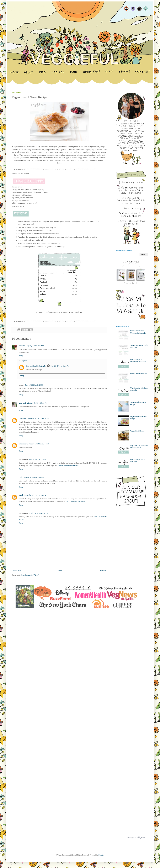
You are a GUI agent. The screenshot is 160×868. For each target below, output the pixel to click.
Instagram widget (135, 838)
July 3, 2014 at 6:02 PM (39, 403)
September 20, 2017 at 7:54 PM (35, 495)
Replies (24, 361)
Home (60, 571)
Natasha (22, 346)
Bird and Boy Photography (36, 366)
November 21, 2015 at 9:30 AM (38, 418)
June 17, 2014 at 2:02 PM (34, 385)
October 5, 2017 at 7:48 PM (38, 513)
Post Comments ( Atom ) (30, 575)
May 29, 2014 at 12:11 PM (60, 366)
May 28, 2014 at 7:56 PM (35, 346)
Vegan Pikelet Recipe (138, 431)
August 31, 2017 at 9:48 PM (34, 477)
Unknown (22, 418)
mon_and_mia (24, 403)
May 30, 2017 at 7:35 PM (38, 459)
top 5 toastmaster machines (75, 501)
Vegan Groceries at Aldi (139, 374)
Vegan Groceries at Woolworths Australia (138, 332)
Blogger (101, 855)
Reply (21, 355)
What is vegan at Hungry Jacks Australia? (139, 446)
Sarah (21, 495)
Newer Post (17, 571)
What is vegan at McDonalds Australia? (138, 360)
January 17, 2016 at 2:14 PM (39, 444)
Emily (21, 477)
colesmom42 (23, 444)
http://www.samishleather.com (69, 465)
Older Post (103, 571)
